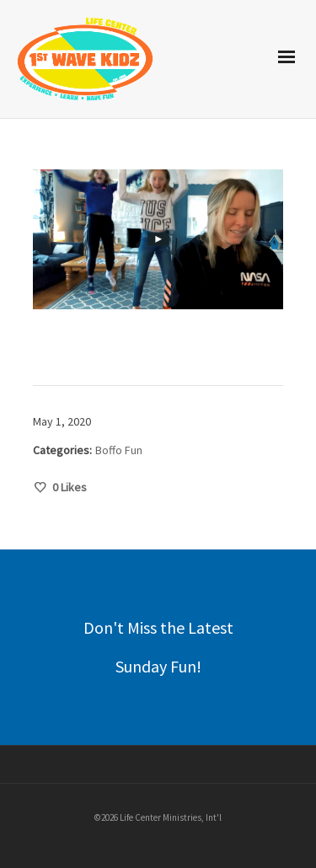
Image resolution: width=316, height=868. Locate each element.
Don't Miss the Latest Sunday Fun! (158, 647)
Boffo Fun (119, 450)
